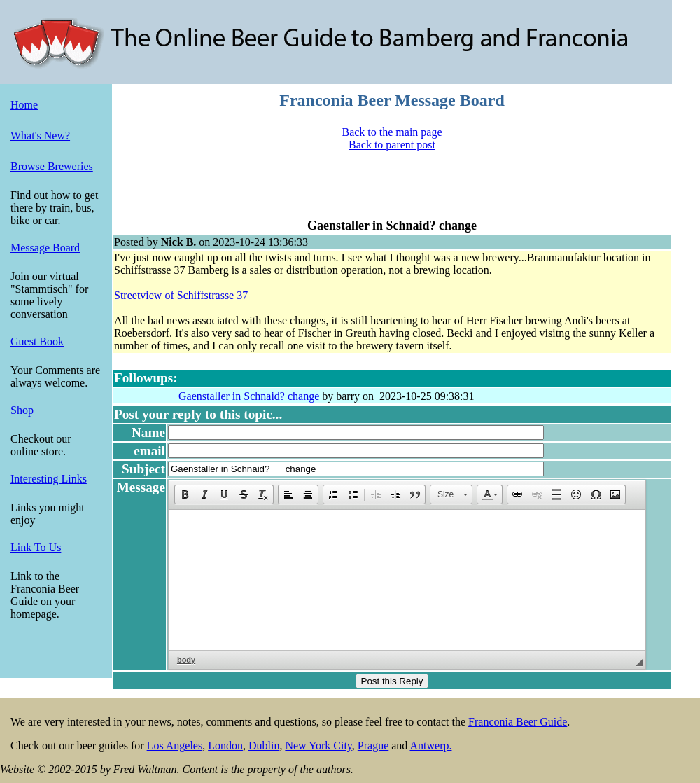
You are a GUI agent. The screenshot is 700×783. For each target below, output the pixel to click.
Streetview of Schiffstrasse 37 (181, 295)
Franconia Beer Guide (518, 722)
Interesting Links (49, 479)
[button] (185, 494)
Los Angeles (175, 746)
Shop (22, 410)
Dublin (264, 746)
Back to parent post (392, 145)
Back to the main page (392, 132)
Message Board (45, 248)
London (225, 746)
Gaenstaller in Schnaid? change (249, 396)
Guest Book (37, 341)
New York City (318, 746)
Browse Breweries (52, 166)
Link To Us (36, 547)
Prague (373, 746)
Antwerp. (430, 746)
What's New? (40, 136)
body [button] (186, 660)
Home (24, 105)
